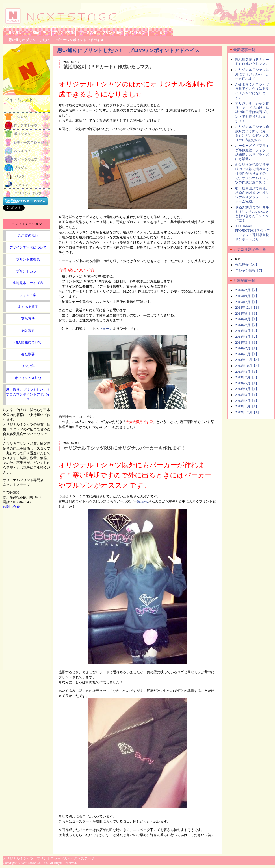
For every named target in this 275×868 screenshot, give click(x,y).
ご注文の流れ (28, 236)
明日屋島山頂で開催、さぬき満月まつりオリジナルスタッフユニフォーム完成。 (252, 195)
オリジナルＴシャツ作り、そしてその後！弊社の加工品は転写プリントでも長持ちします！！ (252, 112)
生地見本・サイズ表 (28, 283)
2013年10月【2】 (248, 366)
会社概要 (28, 354)
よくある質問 (28, 307)
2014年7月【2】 (247, 325)
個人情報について (28, 342)
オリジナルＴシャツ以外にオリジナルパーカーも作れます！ (124, 448)
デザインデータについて (28, 247)
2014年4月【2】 (247, 337)
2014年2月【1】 (247, 348)
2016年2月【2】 (247, 290)
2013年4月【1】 (247, 389)
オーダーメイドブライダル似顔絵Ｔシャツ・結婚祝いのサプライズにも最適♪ (252, 152)
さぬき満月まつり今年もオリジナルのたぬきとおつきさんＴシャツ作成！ (252, 214)
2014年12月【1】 (248, 308)
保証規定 (28, 330)
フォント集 (28, 295)
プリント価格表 (28, 259)
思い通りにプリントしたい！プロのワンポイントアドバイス (28, 394)
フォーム (106, 329)
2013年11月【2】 (248, 360)
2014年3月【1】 (247, 343)
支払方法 (28, 319)
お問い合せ (11, 507)
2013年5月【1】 (247, 383)
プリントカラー (28, 271)
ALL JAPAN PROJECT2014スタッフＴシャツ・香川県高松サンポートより (253, 233)
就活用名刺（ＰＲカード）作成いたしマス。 (109, 67)
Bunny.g (142, 501)
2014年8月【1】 (247, 319)
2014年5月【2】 (247, 331)
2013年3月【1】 (247, 395)
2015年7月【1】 (247, 302)
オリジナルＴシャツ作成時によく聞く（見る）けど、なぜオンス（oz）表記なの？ (252, 133)
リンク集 (28, 366)
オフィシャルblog (28, 378)
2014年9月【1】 (247, 314)
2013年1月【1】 (247, 406)
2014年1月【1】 (247, 354)
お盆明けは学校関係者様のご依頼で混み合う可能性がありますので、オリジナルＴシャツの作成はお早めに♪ (252, 174)
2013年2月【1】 (247, 401)
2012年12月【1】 (248, 412)
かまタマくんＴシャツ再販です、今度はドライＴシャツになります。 (252, 91)
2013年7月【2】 (247, 377)
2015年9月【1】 (247, 296)
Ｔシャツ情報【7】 (250, 271)
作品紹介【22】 (247, 265)
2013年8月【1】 (247, 372)
